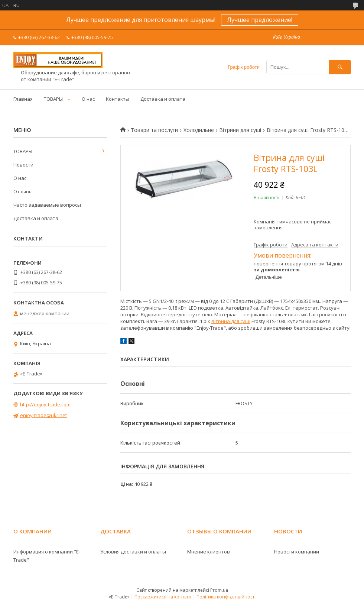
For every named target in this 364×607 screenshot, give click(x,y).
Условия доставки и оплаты (133, 552)
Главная (23, 99)
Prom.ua (219, 590)
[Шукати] (340, 67)
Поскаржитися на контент (163, 597)
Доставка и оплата (163, 99)
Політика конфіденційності (226, 597)
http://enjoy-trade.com (45, 404)
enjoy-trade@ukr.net (43, 415)
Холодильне (199, 130)
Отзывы (23, 191)
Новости (23, 165)
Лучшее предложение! (260, 20)
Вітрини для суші (240, 130)
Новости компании (297, 552)
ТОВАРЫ (53, 99)
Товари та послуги (154, 130)
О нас (88, 99)
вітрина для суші (231, 321)
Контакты (118, 99)
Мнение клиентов (209, 552)
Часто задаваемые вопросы (47, 205)
